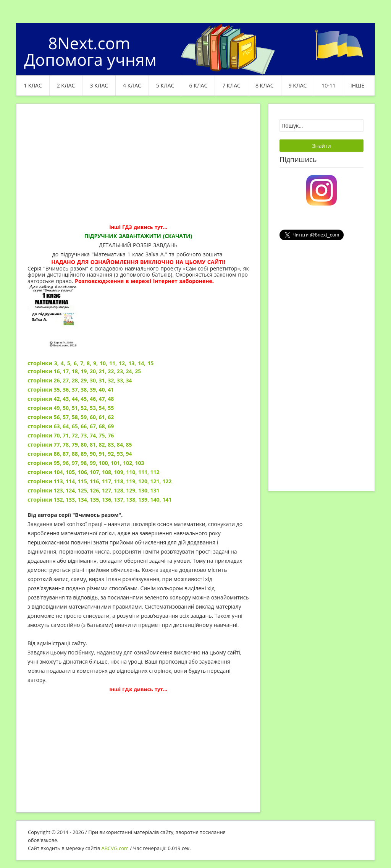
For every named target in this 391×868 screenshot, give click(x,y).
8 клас (265, 85)
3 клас (99, 85)
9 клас (298, 85)
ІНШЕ (357, 85)
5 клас (165, 85)
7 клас (231, 85)
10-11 (329, 85)
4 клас (132, 85)
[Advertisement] (138, 169)
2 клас (66, 85)
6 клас (199, 85)
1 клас (33, 85)
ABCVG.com (115, 848)
